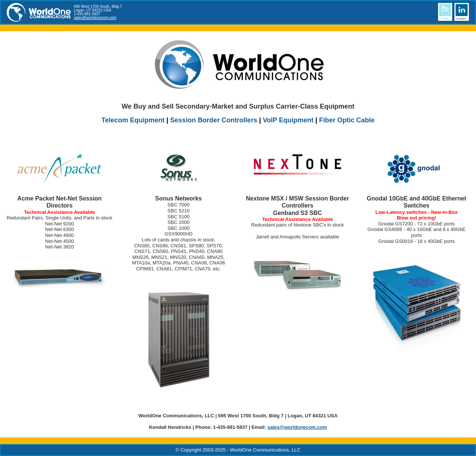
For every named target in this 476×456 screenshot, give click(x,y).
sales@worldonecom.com (95, 18)
